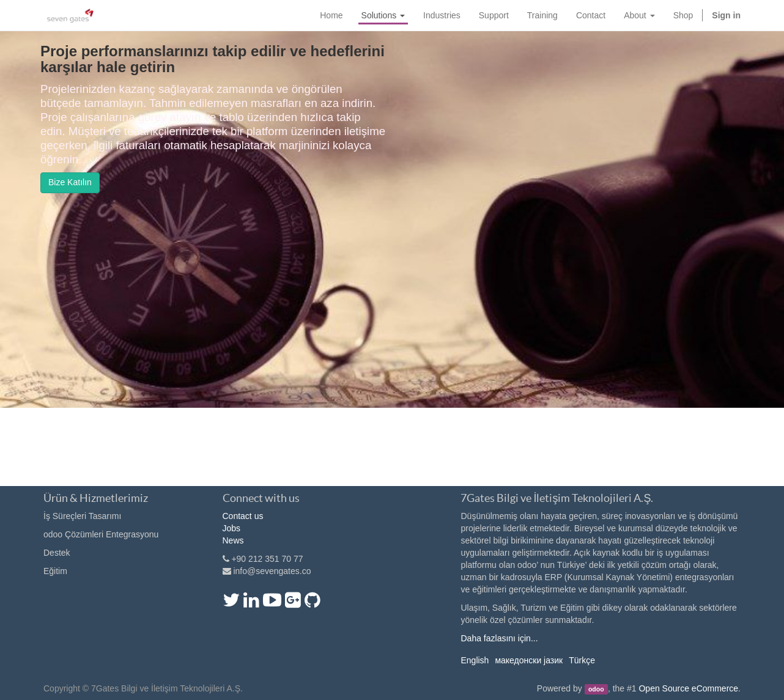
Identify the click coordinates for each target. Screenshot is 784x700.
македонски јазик (529, 660)
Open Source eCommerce (688, 688)
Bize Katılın (70, 182)
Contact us (243, 516)
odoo (596, 689)
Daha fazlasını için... (499, 638)
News (233, 540)
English (475, 660)
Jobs (232, 528)
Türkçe (582, 660)
